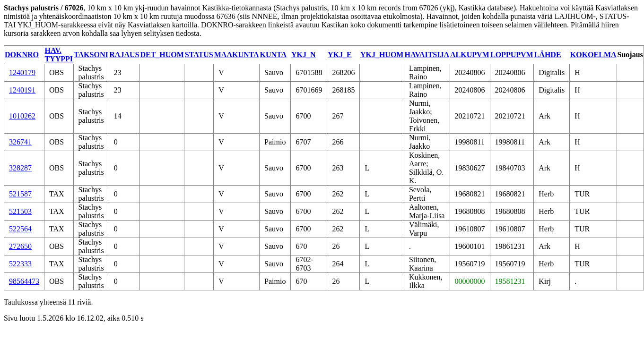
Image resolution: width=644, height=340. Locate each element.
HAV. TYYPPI (59, 55)
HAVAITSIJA (427, 55)
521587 (20, 194)
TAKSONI (91, 55)
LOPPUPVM (512, 55)
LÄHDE (548, 55)
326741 (20, 142)
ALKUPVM (470, 55)
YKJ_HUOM (382, 55)
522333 (20, 264)
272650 (20, 246)
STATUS (199, 55)
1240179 (22, 72)
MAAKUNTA (237, 55)
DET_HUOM (162, 55)
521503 (20, 211)
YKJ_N (304, 55)
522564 (20, 229)
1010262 (22, 116)
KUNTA (274, 55)
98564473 (24, 281)
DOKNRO (22, 55)
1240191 (22, 90)
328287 (20, 168)
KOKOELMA (593, 55)
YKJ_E (340, 55)
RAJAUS (124, 55)
